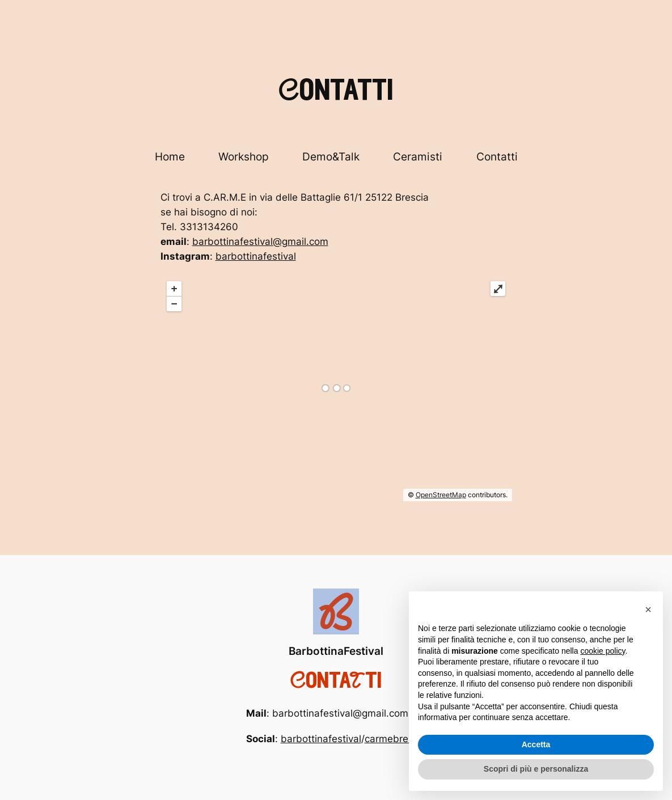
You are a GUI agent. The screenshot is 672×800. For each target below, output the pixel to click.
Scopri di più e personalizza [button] (536, 769)
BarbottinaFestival (336, 651)
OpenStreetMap (441, 495)
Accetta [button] (536, 744)
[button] (648, 609)
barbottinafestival (256, 256)
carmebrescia (396, 739)
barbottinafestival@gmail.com (260, 242)
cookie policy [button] (603, 651)
